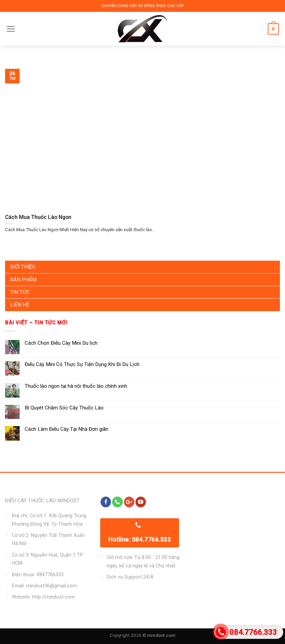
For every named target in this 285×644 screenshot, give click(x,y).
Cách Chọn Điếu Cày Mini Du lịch (61, 343)
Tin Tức (20, 292)
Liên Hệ (20, 305)
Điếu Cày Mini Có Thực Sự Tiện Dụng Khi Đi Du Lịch (82, 364)
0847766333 (50, 575)
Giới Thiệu (23, 267)
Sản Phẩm (23, 280)
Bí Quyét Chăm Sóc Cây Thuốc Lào (64, 408)
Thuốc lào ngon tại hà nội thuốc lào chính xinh (76, 386)
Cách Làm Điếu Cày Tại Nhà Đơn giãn (67, 429)
